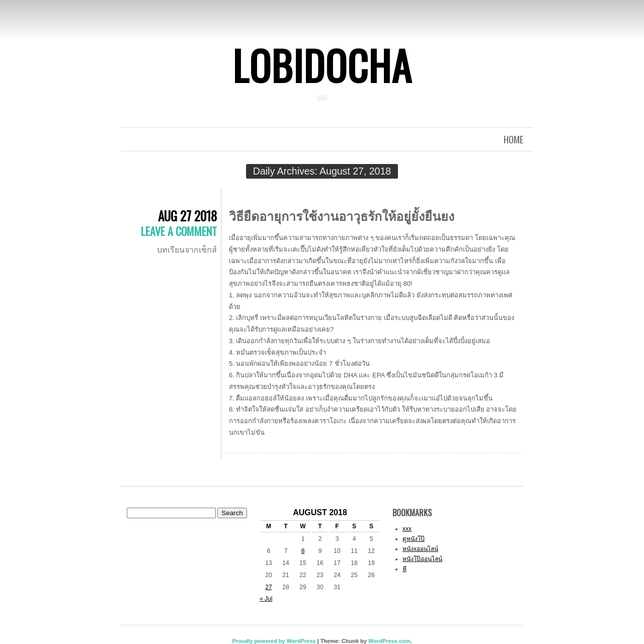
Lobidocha (322, 65)
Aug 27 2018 (187, 216)
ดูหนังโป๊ (414, 539)
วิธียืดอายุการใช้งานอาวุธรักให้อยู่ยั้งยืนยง (342, 215)
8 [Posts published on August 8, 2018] (303, 551)
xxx (407, 529)
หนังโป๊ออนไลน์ (422, 559)
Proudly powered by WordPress (274, 641)
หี (405, 569)
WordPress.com (389, 641)
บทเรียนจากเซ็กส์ (187, 249)
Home (513, 139)
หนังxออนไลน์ (420, 549)
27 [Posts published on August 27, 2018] (268, 587)
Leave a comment (179, 231)
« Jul (266, 599)
